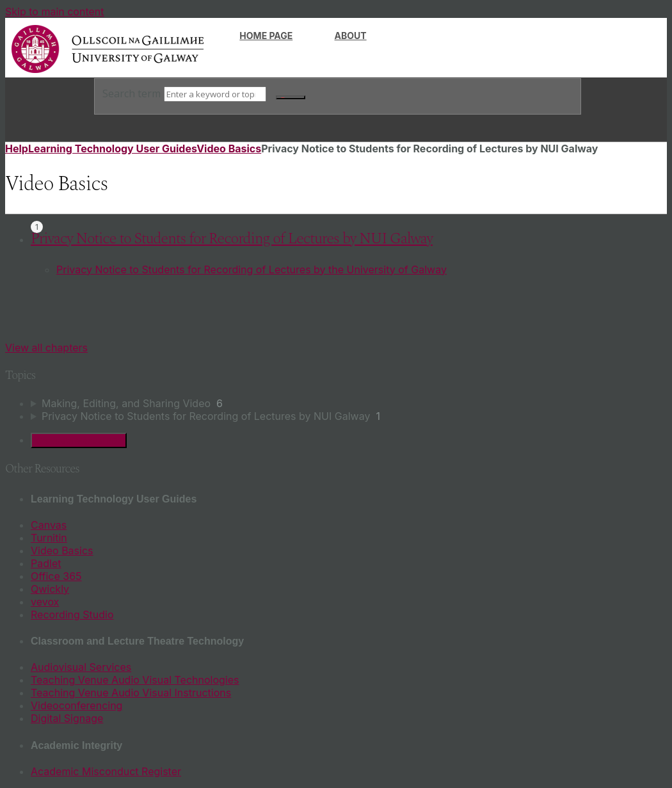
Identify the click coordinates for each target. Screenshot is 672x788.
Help (17, 149)
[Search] (215, 94)
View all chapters (46, 348)
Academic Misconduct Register (106, 771)
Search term (132, 93)
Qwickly (50, 589)
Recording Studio (72, 615)
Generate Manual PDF (79, 440)
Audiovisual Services (81, 667)
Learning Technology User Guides (112, 149)
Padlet (46, 563)
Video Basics (229, 149)
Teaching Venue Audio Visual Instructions (131, 693)
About (351, 36)
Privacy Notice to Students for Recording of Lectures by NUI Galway (232, 239)
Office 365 (56, 576)
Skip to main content (55, 12)
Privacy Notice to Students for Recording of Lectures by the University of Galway (252, 269)
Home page (266, 36)
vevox (45, 602)
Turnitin (49, 538)
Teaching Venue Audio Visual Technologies (135, 680)
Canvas (49, 525)
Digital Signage (67, 718)
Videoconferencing (76, 705)
